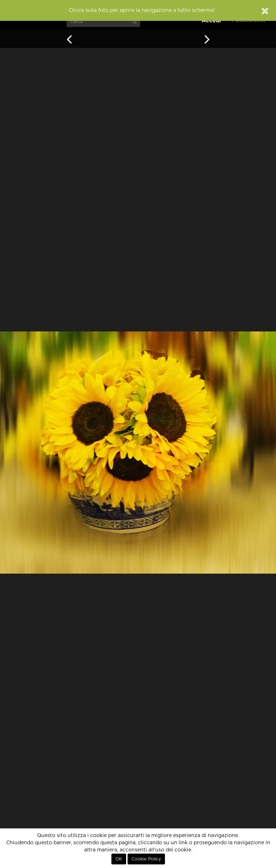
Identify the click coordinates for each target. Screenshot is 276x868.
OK (119, 859)
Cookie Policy (146, 859)
